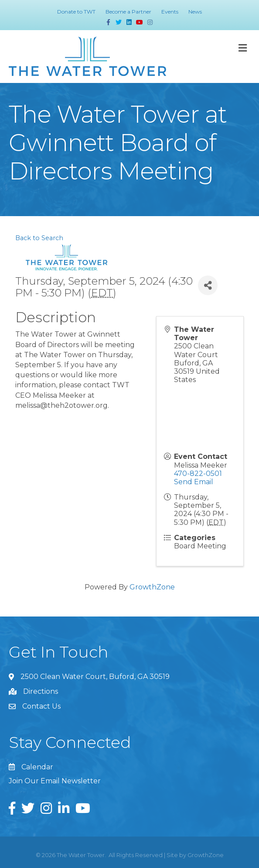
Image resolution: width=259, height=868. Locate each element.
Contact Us (41, 706)
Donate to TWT (76, 12)
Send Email (194, 482)
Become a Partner (128, 12)
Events (170, 12)
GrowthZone (152, 587)
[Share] (208, 285)
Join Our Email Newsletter (55, 781)
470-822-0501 (198, 474)
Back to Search (39, 238)
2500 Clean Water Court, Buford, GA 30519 (95, 677)
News (195, 12)
